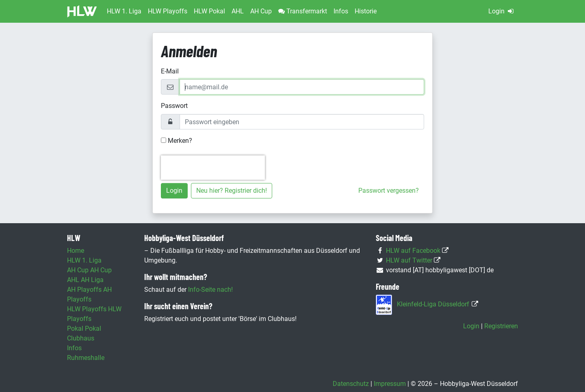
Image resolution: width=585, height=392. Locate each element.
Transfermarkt (303, 11)
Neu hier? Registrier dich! (232, 191)
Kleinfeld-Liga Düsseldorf (433, 304)
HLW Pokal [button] (209, 11)
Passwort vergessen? (389, 191)
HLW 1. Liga (84, 260)
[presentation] (213, 168)
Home (76, 251)
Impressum (390, 384)
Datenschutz (351, 384)
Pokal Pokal (84, 328)
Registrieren (501, 326)
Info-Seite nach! (210, 290)
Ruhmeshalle (86, 358)
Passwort (174, 106)
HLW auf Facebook (413, 251)
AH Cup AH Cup (89, 270)
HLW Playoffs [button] (168, 11)
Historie (366, 11)
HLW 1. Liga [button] (124, 11)
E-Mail (170, 71)
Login (502, 11)
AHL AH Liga (85, 280)
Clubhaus (81, 338)
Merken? (177, 141)
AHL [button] (238, 11)
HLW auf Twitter (409, 260)
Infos (341, 11)
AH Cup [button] (261, 11)
